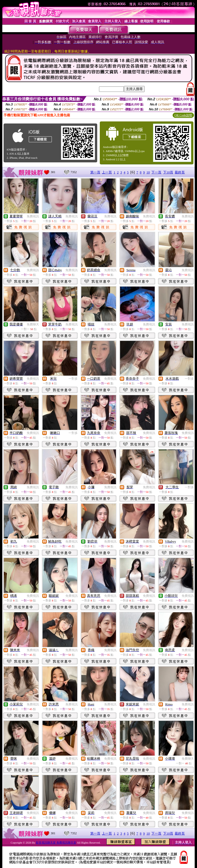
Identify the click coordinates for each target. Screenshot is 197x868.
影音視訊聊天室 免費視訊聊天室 (56, 843)
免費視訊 (33, 216)
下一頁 (156, 172)
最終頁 (180, 172)
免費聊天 (33, 324)
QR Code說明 (183, 115)
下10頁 (168, 172)
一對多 (73, 379)
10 (148, 172)
